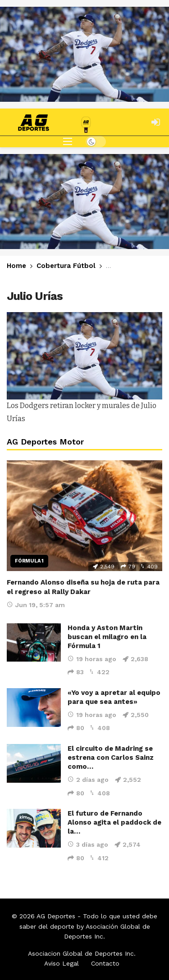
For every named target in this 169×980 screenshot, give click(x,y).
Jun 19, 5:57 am (36, 605)
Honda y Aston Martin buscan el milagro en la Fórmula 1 (107, 637)
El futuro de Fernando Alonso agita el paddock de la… (114, 822)
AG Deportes (56, 916)
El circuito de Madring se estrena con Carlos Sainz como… (111, 758)
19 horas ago (92, 659)
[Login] (155, 122)
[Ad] (84, 54)
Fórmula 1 (29, 561)
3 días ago (88, 844)
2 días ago (88, 780)
